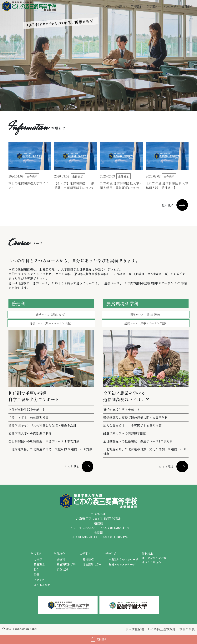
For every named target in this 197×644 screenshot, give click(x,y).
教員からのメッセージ (122, 564)
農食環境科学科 (66, 564)
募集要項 (88, 559)
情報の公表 (187, 629)
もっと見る (72, 467)
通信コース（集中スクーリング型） (51, 323)
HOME (107, 6)
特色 (37, 569)
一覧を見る (166, 205)
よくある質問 (42, 585)
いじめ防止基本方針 (162, 629)
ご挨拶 (38, 559)
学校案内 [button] (120, 6)
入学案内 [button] (152, 6)
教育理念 (39, 564)
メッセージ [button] (169, 6)
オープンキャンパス (154, 558)
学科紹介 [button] (136, 6)
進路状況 (62, 569)
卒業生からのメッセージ (123, 559)
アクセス (39, 580)
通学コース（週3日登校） (51, 315)
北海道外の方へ (92, 564)
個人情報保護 (135, 629)
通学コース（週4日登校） (146, 315)
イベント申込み (151, 562)
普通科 (61, 559)
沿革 (37, 574)
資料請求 (187, 6)
